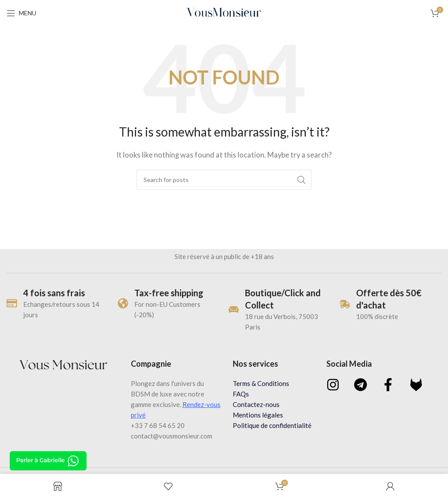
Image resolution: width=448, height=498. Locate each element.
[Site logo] (224, 12)
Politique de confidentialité (272, 425)
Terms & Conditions (261, 383)
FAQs (241, 394)
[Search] (224, 180)
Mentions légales (258, 415)
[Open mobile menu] (21, 13)
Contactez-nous (256, 404)
